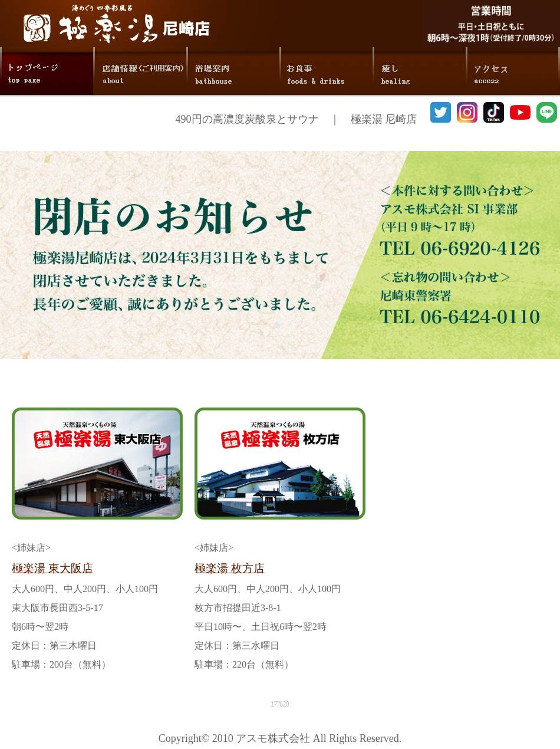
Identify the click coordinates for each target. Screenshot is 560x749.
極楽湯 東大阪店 (52, 568)
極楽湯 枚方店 (230, 568)
